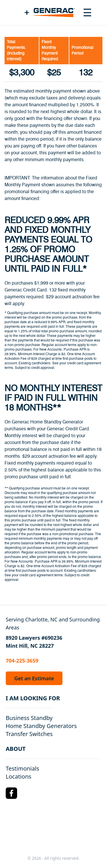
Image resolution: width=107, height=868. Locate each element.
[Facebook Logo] (11, 793)
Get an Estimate (34, 678)
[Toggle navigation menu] (87, 13)
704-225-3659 (22, 661)
